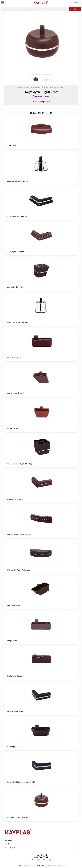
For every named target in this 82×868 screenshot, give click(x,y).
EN (80, 3)
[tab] (41, 840)
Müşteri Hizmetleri (41, 855)
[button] (41, 840)
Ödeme (75, 3)
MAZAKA (42, 865)
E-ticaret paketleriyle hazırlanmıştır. (52, 865)
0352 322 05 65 (41, 857)
